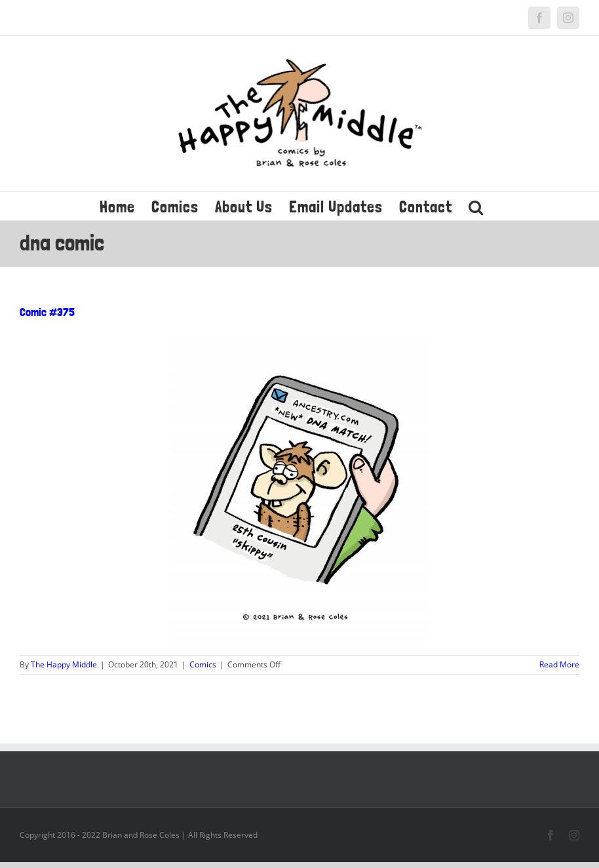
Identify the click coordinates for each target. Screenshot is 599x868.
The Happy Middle (64, 664)
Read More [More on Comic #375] (559, 664)
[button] (476, 206)
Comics (203, 664)
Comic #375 (47, 312)
